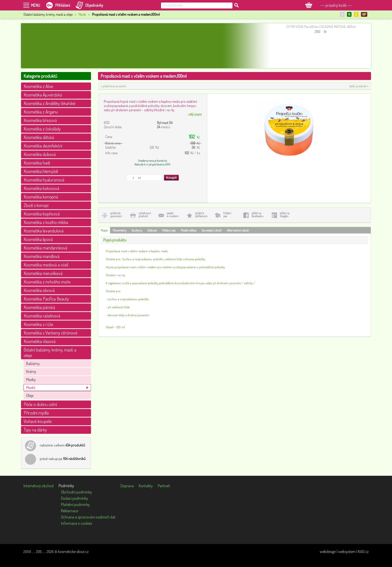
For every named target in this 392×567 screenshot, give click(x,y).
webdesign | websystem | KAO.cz (344, 551)
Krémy (31, 371)
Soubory (137, 230)
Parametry (119, 230)
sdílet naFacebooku (257, 215)
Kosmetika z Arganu (41, 112)
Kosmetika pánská (39, 307)
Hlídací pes (169, 230)
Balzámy (33, 363)
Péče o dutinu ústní (40, 404)
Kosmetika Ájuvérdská (43, 95)
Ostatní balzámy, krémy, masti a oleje (50, 352)
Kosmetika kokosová (41, 188)
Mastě (82, 14)
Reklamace (69, 511)
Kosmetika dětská (39, 137)
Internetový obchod (38, 486)
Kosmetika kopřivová (42, 214)
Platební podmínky (75, 504)
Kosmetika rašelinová (42, 316)
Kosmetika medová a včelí (46, 265)
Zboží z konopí (36, 205)
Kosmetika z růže (38, 324)
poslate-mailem (173, 215)
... (194, 114)
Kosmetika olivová (39, 290)
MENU (35, 5)
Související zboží (211, 230)
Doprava (127, 486)
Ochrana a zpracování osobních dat (88, 517)
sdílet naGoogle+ (285, 215)
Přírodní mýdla (36, 413)
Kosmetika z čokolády (42, 129)
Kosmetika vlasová (40, 341)
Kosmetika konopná (41, 197)
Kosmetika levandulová (44, 231)
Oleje (30, 395)
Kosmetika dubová (40, 154)
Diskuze (152, 230)
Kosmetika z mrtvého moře (47, 282)
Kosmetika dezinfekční (43, 146)
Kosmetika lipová (38, 239)
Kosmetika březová (40, 120)
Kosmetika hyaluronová (44, 180)
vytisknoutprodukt (145, 215)
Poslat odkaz (188, 230)
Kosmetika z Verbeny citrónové (51, 333)
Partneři (164, 486)
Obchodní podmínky (76, 492)
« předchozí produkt (113, 86)
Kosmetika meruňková (43, 273)
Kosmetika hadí (37, 163)
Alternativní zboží (238, 230)
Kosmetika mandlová (42, 256)
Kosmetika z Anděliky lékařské (50, 103)
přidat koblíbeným (201, 215)
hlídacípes (227, 215)
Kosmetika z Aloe (38, 86)
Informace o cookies (76, 523)
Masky (31, 379)
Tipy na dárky (35, 430)
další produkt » (359, 86)
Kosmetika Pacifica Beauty (46, 299)
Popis (104, 230)
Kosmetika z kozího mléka (46, 222)
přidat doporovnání (116, 215)
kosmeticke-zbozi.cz (73, 551)
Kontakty (146, 486)
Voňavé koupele (38, 421)
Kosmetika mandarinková (45, 248)
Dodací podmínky (74, 498)
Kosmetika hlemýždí (41, 171)
